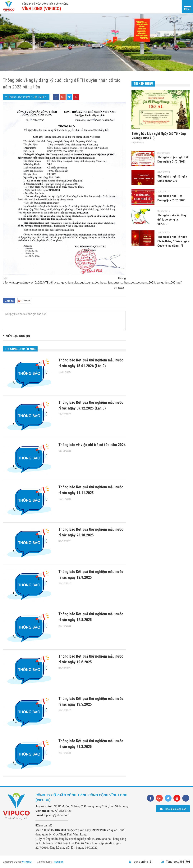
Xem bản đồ (44, 825)
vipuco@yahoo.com (57, 815)
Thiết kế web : (44, 862)
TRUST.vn (58, 862)
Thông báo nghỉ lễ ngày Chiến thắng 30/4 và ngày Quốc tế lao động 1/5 (173, 241)
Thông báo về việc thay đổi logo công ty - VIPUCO (172, 220)
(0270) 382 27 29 (61, 811)
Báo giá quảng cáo (173, 809)
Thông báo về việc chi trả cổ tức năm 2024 (92, 445)
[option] (96, 42)
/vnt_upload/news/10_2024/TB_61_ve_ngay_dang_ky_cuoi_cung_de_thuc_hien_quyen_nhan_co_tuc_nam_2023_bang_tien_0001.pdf (95, 283)
